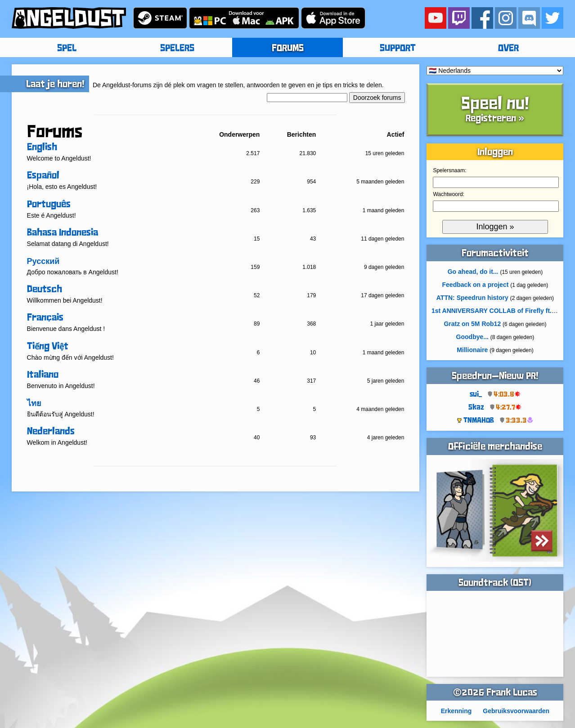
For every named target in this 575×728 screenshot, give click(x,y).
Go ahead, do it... (473, 272)
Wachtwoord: (449, 194)
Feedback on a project (476, 285)
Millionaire (472, 350)
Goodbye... (472, 337)
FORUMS (288, 49)
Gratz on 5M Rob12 (472, 324)
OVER (508, 49)
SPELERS (177, 49)
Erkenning (456, 711)
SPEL (67, 49)
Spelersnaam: (449, 170)
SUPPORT (398, 49)
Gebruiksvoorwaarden (516, 711)
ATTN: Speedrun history (472, 298)
